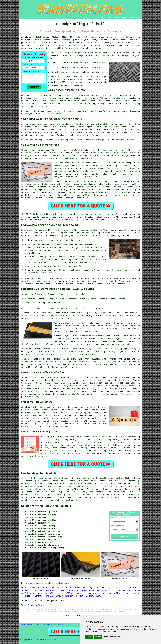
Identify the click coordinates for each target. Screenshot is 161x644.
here (67, 583)
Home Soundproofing (110, 593)
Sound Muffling (83, 588)
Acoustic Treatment (69, 590)
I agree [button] (89, 637)
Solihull (61, 378)
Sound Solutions (47, 590)
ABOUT (117, 18)
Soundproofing (28, 378)
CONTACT (124, 18)
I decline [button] (98, 637)
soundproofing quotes (32, 500)
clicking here (131, 498)
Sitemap (23, 624)
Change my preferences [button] (112, 637)
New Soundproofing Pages (36, 624)
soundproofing (51, 391)
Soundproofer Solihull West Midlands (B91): (45, 37)
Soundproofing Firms (107, 588)
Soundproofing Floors (62, 624)
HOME (103, 18)
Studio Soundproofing (44, 593)
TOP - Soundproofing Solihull (37, 605)
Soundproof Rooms (39, 588)
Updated (49, 624)
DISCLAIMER (134, 18)
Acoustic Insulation (87, 593)
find (29, 478)
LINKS (110, 18)
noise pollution (130, 495)
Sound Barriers (130, 588)
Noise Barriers (123, 590)
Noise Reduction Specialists (97, 590)
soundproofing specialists (126, 386)
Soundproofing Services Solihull (47, 506)
